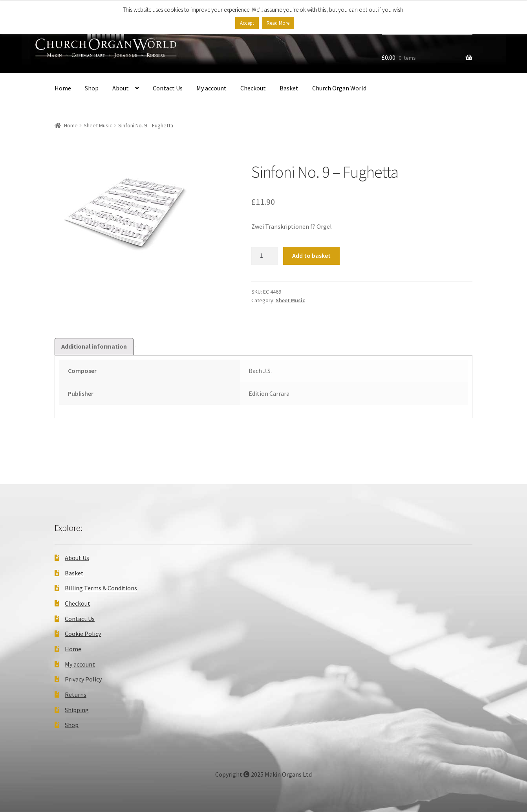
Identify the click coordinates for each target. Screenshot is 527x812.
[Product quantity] (265, 256)
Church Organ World (339, 88)
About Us (77, 558)
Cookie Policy (83, 634)
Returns (76, 694)
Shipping (77, 710)
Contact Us (168, 88)
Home (63, 88)
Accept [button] (247, 23)
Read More (278, 23)
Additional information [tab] (94, 346)
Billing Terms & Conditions (101, 588)
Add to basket (311, 255)
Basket (289, 88)
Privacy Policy (83, 679)
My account (211, 88)
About (121, 88)
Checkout (253, 88)
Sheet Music (98, 125)
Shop (92, 88)
